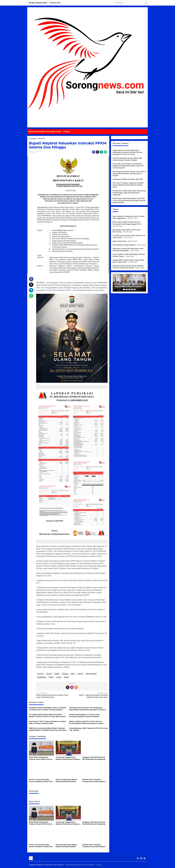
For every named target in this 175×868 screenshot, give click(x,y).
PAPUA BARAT (91, 674)
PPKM (51, 677)
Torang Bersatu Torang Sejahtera (124, 245)
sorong (59, 677)
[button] (146, 3)
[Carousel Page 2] (127, 289)
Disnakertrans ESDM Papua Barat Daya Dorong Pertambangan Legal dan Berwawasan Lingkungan (129, 193)
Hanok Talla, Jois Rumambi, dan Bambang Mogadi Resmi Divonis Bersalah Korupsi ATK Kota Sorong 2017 (128, 166)
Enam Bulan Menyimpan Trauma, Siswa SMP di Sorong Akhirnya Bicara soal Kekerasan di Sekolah (41, 758)
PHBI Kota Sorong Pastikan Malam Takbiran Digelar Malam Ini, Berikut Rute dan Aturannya (48, 729)
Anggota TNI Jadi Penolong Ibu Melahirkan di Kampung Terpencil (94, 758)
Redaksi (99, 865)
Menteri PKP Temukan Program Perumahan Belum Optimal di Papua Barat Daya (94, 780)
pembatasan (42, 677)
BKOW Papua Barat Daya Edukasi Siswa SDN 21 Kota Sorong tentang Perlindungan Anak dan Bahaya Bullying (129, 200)
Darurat (49, 674)
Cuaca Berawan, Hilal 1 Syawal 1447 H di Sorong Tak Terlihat (88, 729)
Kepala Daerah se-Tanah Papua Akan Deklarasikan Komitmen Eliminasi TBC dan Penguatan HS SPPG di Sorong (128, 152)
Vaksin (66, 677)
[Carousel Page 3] (129, 289)
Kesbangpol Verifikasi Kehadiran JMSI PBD (128, 179)
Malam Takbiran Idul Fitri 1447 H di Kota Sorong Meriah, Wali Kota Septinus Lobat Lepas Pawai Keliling (86, 722)
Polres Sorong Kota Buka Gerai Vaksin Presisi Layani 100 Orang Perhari (53, 695)
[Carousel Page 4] (132, 289)
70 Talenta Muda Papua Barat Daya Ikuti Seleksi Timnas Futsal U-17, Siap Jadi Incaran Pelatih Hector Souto (47, 716)
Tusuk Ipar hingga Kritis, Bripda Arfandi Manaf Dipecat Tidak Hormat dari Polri (68, 758)
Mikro (73, 674)
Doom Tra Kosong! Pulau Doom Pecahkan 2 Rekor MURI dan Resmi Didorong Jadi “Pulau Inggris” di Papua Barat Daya (41, 780)
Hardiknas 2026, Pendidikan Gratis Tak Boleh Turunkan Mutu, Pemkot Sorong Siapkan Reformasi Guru (47, 709)
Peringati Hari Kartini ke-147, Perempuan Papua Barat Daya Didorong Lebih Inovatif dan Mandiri (88, 709)
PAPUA (80, 674)
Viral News (32, 153)
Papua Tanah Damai (120, 241)
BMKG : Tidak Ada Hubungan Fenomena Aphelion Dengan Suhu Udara (90, 695)
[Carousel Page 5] (135, 289)
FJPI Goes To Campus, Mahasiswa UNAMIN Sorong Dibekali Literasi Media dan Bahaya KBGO (128, 185)
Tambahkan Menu (55, 3)
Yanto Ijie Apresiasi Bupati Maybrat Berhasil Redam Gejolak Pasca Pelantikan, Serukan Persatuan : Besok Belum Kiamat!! (67, 780)
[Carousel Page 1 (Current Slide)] (124, 289)
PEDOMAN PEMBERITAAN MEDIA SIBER (80, 865)
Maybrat (65, 674)
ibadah (57, 674)
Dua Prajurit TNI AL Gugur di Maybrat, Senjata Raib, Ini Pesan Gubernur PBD (47, 722)
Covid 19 (40, 674)
